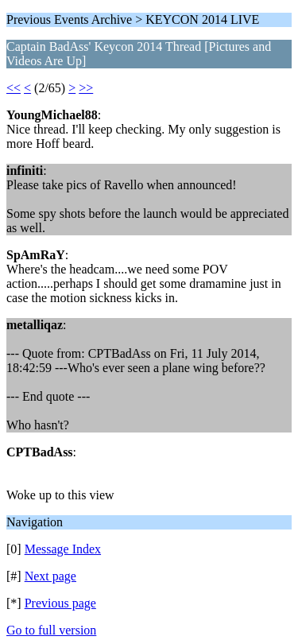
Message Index (63, 549)
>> (86, 88)
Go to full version (51, 630)
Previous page (60, 603)
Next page (50, 576)
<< (14, 88)
